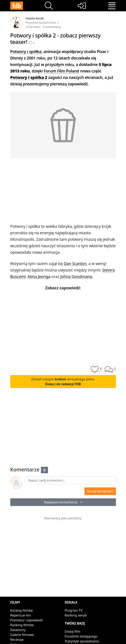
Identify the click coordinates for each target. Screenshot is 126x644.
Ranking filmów (22, 625)
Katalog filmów (22, 610)
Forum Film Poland (61, 71)
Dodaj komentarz (100, 491)
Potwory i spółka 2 (29, 77)
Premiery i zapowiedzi (27, 620)
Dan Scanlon (75, 264)
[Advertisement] (63, 190)
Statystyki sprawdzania (82, 641)
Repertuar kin (21, 615)
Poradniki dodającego (81, 636)
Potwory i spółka (26, 51)
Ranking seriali (76, 615)
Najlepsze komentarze (62, 502)
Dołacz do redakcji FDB (63, 384)
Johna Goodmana (76, 276)
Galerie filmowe (22, 635)
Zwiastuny (18, 630)
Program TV (74, 610)
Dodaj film (72, 631)
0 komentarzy (52, 27)
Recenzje (17, 640)
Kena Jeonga (39, 276)
